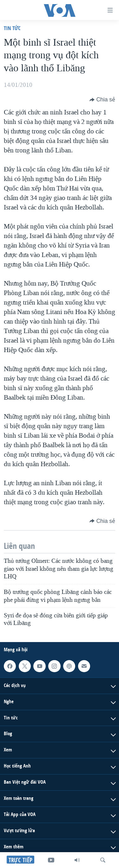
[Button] (102, 100)
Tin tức (12, 28)
